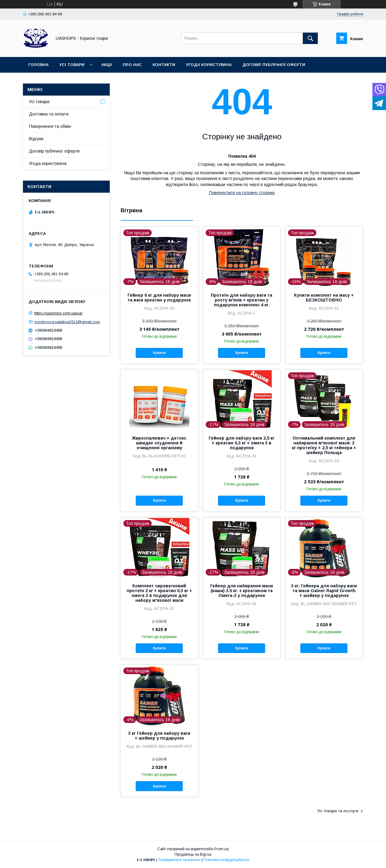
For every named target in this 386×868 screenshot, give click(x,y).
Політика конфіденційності (226, 860)
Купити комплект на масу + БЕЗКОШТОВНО (324, 298)
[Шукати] (310, 38)
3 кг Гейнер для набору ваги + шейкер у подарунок (159, 736)
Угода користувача (209, 65)
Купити (159, 353)
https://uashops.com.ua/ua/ (58, 313)
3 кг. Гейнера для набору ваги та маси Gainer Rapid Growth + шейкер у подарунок (324, 591)
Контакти (164, 65)
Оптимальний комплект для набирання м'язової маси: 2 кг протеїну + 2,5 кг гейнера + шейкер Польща (324, 445)
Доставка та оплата (49, 114)
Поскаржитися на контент (179, 860)
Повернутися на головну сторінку (242, 193)
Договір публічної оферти (274, 65)
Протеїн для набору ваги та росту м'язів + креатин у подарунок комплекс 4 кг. (242, 300)
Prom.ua (221, 849)
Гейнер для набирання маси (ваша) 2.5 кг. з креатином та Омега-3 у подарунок (242, 591)
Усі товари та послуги (338, 811)
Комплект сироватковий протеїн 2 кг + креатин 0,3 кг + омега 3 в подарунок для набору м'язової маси (159, 593)
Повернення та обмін (50, 126)
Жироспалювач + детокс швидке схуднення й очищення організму (159, 443)
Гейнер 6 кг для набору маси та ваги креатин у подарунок (159, 298)
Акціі (107, 65)
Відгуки (36, 139)
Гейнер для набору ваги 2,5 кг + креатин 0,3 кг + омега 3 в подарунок (242, 443)
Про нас (132, 65)
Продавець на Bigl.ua (193, 854)
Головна (38, 65)
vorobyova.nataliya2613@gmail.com (67, 322)
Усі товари (72, 65)
